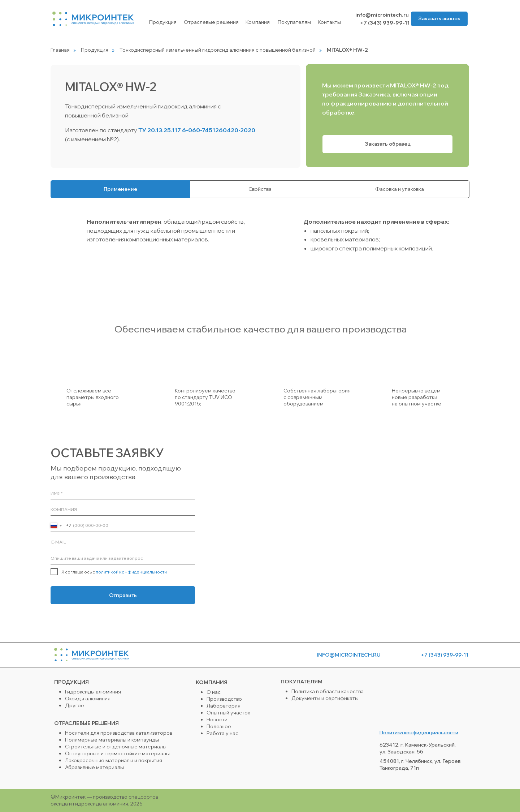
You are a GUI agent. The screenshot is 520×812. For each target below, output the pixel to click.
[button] (439, 19)
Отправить (123, 595)
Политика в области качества (328, 691)
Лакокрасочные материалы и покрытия (114, 760)
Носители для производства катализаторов (119, 733)
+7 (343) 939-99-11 (385, 23)
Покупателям (294, 22)
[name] (123, 493)
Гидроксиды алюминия (93, 692)
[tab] (120, 189)
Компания (258, 22)
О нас (214, 692)
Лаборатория (224, 706)
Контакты (329, 22)
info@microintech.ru (382, 15)
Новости (217, 719)
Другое (75, 705)
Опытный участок (228, 713)
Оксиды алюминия (88, 699)
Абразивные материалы (94, 767)
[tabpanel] (260, 250)
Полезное (219, 726)
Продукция (163, 22)
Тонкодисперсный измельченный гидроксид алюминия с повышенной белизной (218, 50)
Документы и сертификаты (325, 698)
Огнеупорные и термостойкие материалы (117, 753)
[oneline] (123, 509)
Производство (224, 699)
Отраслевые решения (211, 22)
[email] (123, 542)
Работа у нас (222, 733)
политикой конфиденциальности (131, 572)
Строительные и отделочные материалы (116, 747)
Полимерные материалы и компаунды (112, 740)
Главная (60, 50)
